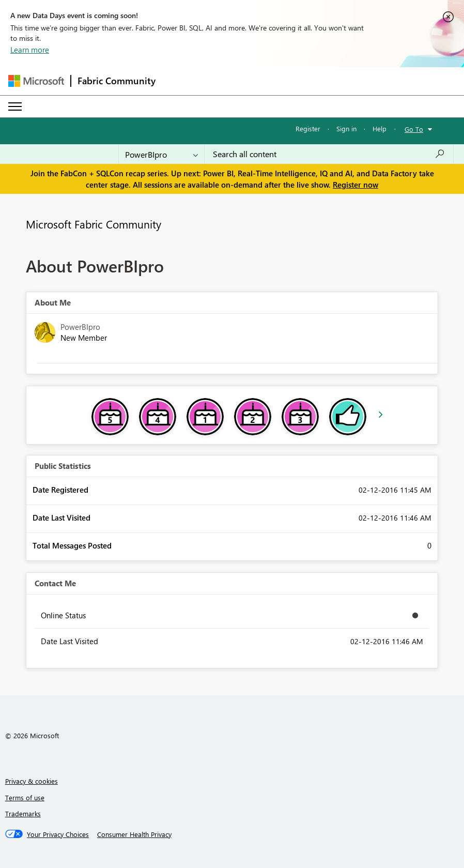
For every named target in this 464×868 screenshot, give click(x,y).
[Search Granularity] (161, 154)
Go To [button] (414, 129)
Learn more (30, 50)
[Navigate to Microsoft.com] (36, 81)
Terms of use (25, 797)
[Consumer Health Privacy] (134, 834)
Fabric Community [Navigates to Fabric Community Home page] (117, 81)
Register (308, 128)
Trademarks (23, 813)
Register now (355, 185)
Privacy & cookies (32, 781)
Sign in (346, 128)
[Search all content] (329, 154)
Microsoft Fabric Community (94, 224)
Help (380, 128)
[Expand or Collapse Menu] (15, 106)
